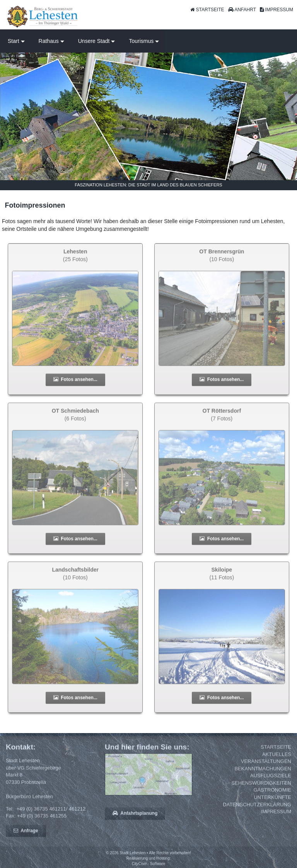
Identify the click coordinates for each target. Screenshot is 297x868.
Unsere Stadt (94, 41)
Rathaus (49, 41)
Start (14, 41)
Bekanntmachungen (263, 772)
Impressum (276, 816)
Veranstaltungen (266, 765)
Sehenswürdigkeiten (261, 787)
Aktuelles (277, 758)
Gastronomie (272, 794)
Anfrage (26, 834)
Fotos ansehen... (75, 384)
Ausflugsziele (271, 780)
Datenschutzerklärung (257, 808)
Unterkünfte (272, 801)
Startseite (276, 751)
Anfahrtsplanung (135, 817)
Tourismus (141, 41)
